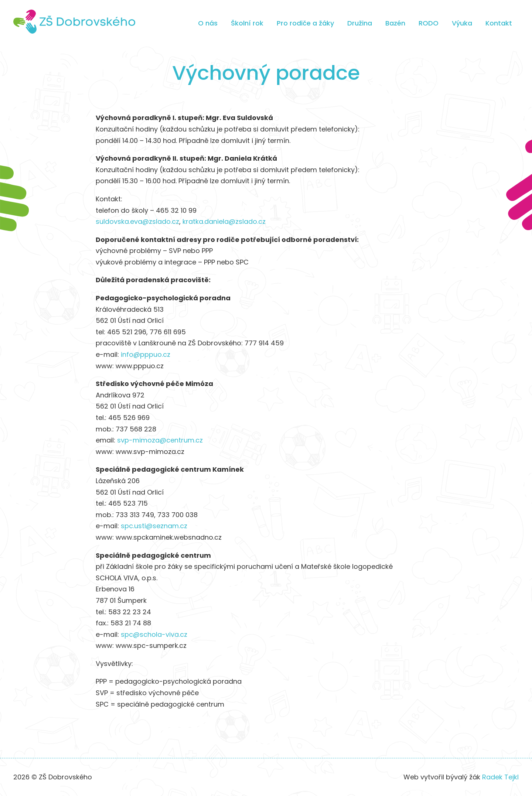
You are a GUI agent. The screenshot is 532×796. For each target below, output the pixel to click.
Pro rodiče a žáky (305, 23)
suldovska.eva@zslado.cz (137, 221)
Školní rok (247, 23)
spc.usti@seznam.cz (154, 526)
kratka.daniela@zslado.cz (224, 221)
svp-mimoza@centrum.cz (160, 440)
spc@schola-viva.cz (154, 634)
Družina (360, 23)
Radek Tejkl (500, 777)
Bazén (395, 23)
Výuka (462, 23)
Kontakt (499, 23)
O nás (208, 23)
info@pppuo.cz (146, 354)
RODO (429, 23)
